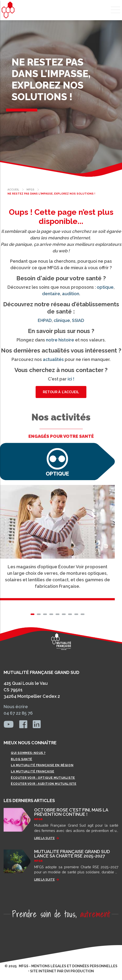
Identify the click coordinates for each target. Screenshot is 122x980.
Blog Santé (22, 759)
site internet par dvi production (62, 971)
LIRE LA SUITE (44, 838)
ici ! (71, 379)
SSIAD (78, 320)
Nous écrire (16, 707)
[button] (32, 614)
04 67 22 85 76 (18, 713)
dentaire (51, 294)
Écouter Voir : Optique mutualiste (43, 778)
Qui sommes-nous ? (28, 753)
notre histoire (60, 340)
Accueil (13, 190)
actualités (53, 359)
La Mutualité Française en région (42, 765)
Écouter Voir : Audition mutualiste (44, 784)
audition (71, 294)
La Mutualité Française (32, 771)
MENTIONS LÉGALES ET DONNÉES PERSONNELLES (74, 966)
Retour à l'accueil (61, 392)
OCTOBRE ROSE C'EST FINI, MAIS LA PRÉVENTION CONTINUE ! (71, 812)
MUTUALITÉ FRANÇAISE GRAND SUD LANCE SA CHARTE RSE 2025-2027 (72, 854)
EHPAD (45, 320)
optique (105, 287)
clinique (62, 320)
